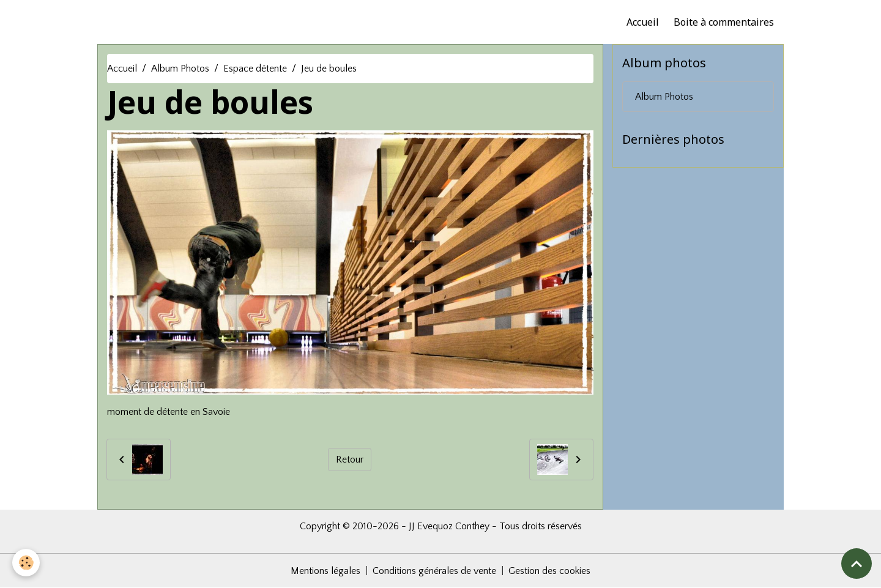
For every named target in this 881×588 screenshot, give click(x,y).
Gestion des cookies (549, 571)
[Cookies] (26, 563)
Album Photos (180, 69)
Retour (350, 460)
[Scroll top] (857, 564)
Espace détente (255, 69)
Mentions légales (325, 571)
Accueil (643, 22)
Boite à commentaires (724, 22)
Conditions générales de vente (434, 571)
